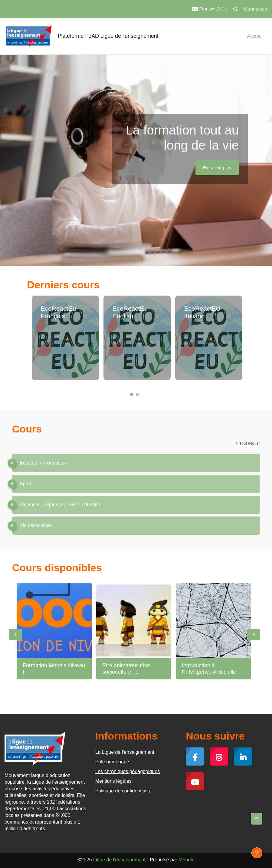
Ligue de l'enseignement (119, 860)
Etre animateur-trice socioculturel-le (126, 669)
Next (254, 634)
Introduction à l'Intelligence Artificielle (209, 669)
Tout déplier (250, 443)
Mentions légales (113, 781)
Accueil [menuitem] (255, 36)
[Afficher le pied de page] (257, 853)
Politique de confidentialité (123, 791)
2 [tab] (138, 394)
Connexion (256, 9)
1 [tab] (132, 394)
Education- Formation (43, 463)
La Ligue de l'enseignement (125, 752)
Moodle (186, 860)
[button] (210, 9)
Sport (25, 484)
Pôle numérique (112, 762)
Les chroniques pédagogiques (128, 771)
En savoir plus (217, 168)
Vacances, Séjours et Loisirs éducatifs (60, 505)
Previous (15, 634)
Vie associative (36, 525)
